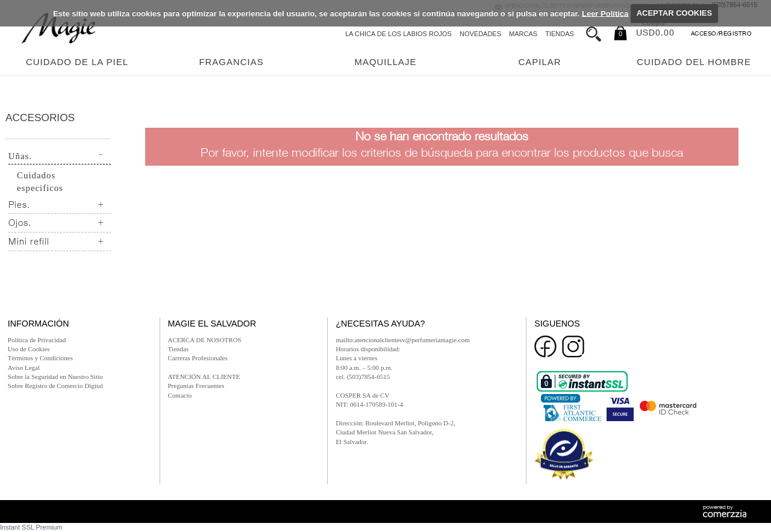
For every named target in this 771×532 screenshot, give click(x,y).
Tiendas (560, 34)
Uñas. (20, 156)
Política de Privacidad (37, 340)
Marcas (523, 34)
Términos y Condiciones (40, 358)
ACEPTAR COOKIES (674, 13)
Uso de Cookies (29, 349)
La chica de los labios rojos (398, 34)
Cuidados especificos (40, 182)
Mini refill (29, 243)
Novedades (480, 34)
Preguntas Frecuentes (196, 386)
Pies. (19, 206)
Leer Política (605, 13)
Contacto (180, 395)
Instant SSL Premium (31, 527)
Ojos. (20, 224)
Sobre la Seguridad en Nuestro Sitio (55, 377)
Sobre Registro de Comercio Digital (55, 386)
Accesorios (40, 117)
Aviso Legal (24, 368)
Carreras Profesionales (198, 358)
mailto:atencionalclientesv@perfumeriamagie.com (402, 340)
